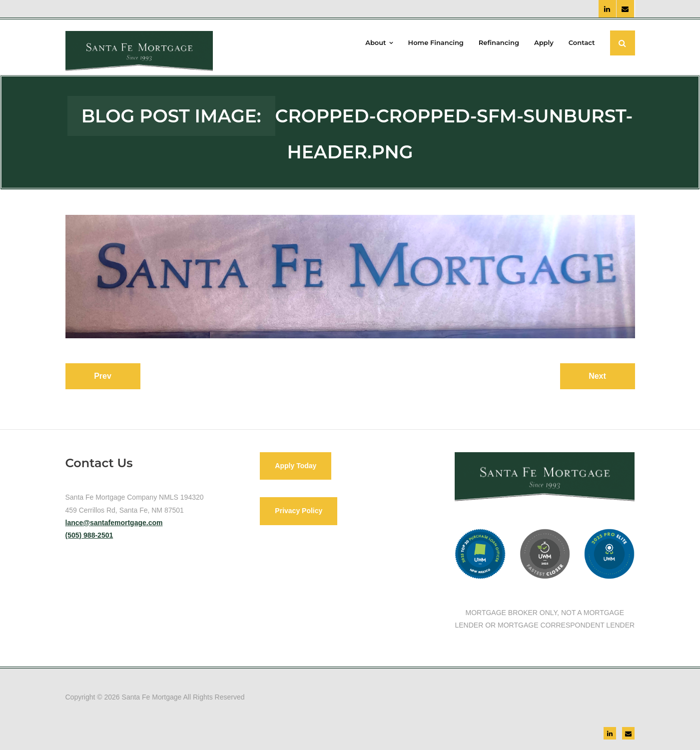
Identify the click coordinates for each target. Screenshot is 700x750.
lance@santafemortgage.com (114, 523)
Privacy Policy (299, 511)
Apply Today (296, 466)
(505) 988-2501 (89, 535)
